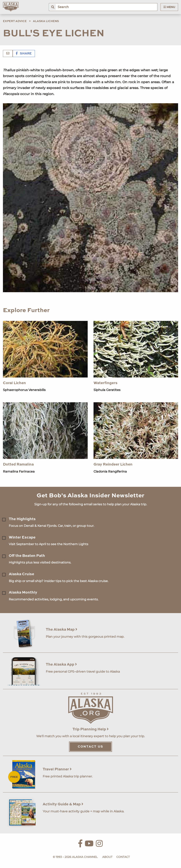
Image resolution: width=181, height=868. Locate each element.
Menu (169, 7)
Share (24, 54)
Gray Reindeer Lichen (113, 464)
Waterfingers (106, 383)
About (107, 857)
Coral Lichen (14, 383)
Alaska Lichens (46, 21)
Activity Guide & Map (63, 804)
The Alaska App (61, 665)
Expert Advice (15, 21)
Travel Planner (57, 769)
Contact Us (90, 747)
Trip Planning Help (91, 729)
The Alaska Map (62, 630)
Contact (123, 857)
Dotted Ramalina (18, 464)
